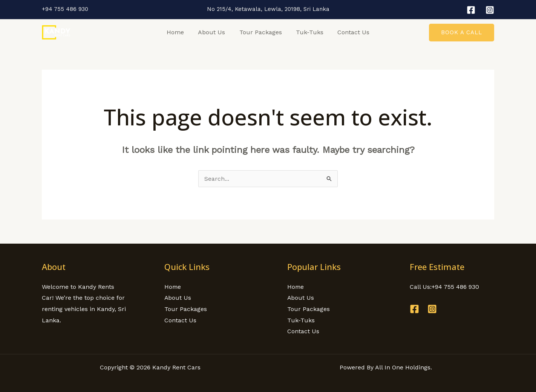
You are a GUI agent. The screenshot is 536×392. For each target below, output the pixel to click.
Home (179, 32)
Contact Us (350, 32)
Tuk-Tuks (308, 32)
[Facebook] (471, 10)
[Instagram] (490, 10)
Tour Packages (261, 32)
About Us (214, 32)
